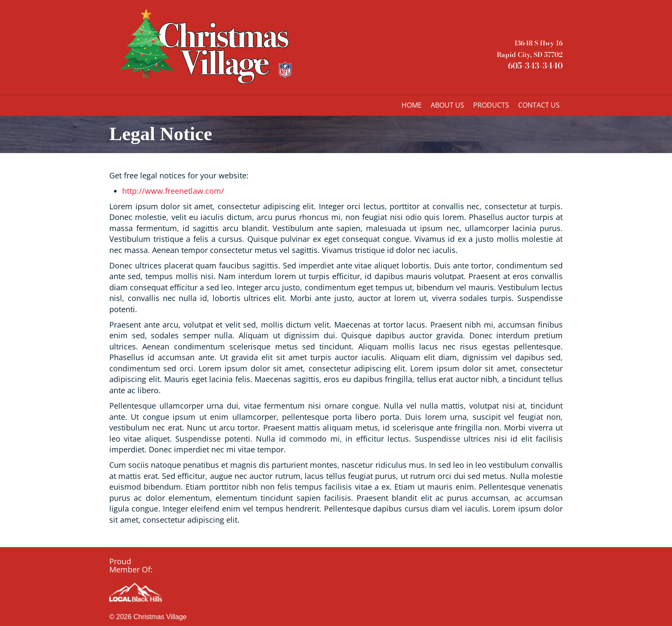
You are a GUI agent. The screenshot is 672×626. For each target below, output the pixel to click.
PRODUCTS (491, 105)
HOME (412, 105)
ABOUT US (447, 105)
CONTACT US (539, 105)
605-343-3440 (535, 66)
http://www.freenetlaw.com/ (173, 191)
